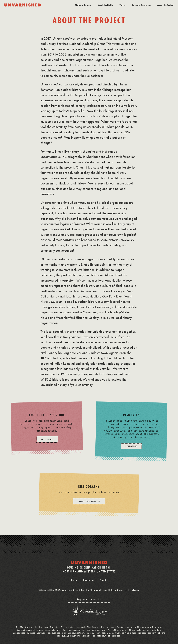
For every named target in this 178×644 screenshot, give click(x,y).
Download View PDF (89, 501)
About (74, 580)
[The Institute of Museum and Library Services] (89, 611)
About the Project (165, 5)
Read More (47, 440)
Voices (122, 5)
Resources (131, 415)
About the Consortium (47, 415)
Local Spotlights (105, 5)
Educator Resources (141, 5)
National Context (83, 5)
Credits (104, 580)
